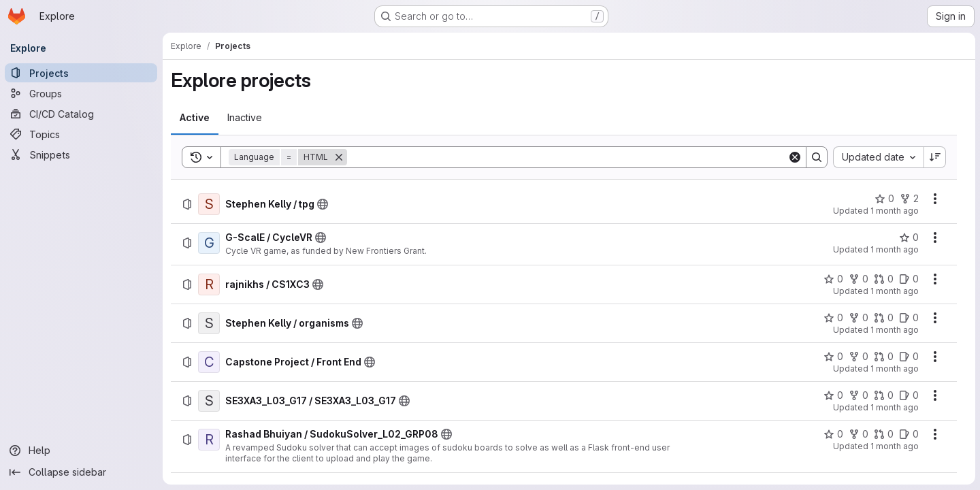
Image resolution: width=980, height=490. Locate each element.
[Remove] (340, 157)
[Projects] (82, 73)
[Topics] (82, 134)
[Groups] (82, 93)
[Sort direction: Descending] (934, 157)
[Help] (82, 451)
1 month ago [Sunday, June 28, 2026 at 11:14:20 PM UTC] (894, 211)
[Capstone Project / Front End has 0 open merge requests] (883, 357)
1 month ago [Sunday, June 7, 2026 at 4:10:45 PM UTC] (894, 369)
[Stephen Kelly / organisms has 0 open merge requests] (883, 318)
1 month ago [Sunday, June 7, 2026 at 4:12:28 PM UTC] (894, 330)
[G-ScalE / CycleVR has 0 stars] (908, 238)
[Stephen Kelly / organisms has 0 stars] (833, 318)
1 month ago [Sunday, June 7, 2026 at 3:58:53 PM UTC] (894, 407)
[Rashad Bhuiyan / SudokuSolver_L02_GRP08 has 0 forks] (858, 434)
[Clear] (794, 157)
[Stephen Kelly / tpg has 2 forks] (909, 199)
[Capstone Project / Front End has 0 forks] (858, 357)
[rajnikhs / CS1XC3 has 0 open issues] (908, 279)
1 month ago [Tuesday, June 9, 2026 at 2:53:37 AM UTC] (894, 249)
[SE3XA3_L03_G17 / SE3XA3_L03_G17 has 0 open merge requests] (883, 395)
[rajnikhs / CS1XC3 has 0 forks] (858, 279)
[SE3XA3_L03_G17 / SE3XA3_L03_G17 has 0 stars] (833, 395)
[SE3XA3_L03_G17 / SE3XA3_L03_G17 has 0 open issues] (908, 395)
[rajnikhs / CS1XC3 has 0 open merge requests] (883, 279)
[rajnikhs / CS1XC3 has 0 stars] (833, 279)
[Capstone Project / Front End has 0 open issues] (908, 357)
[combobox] (878, 157)
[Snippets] (82, 154)
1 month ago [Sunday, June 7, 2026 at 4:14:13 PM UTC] (894, 291)
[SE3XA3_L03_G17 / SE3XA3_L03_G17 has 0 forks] (858, 395)
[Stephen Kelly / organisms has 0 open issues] (908, 318)
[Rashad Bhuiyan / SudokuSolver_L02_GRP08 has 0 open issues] (908, 434)
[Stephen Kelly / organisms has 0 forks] (858, 318)
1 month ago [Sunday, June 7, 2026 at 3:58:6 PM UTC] (894, 446)
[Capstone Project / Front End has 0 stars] (833, 357)
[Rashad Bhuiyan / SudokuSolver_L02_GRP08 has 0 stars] (833, 434)
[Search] (567, 157)
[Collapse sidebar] (82, 472)
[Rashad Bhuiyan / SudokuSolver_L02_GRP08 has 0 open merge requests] (883, 434)
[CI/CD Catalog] (82, 114)
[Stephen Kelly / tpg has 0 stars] (884, 199)
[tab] (195, 118)
